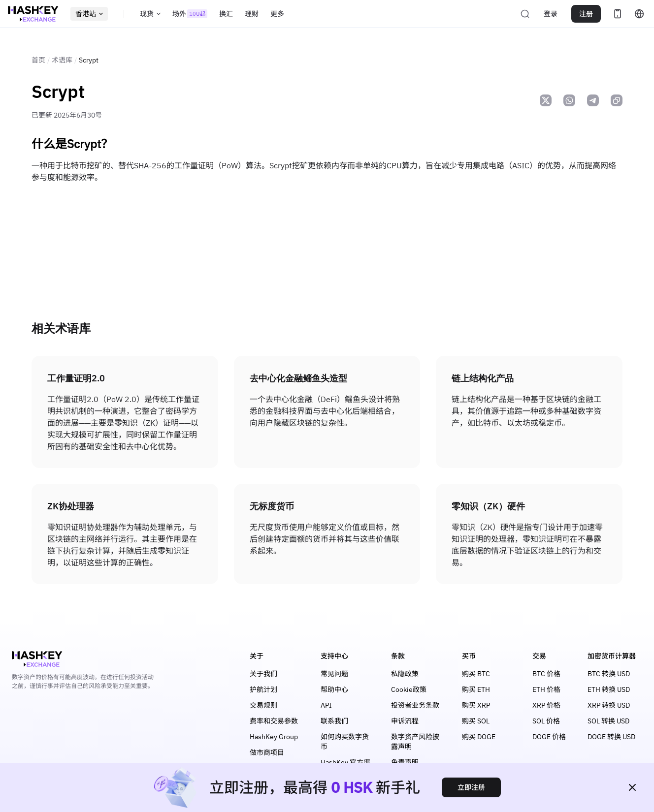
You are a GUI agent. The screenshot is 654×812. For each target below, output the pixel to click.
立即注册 (471, 787)
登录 (551, 14)
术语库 (62, 60)
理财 (252, 14)
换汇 (226, 14)
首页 (38, 60)
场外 (190, 14)
